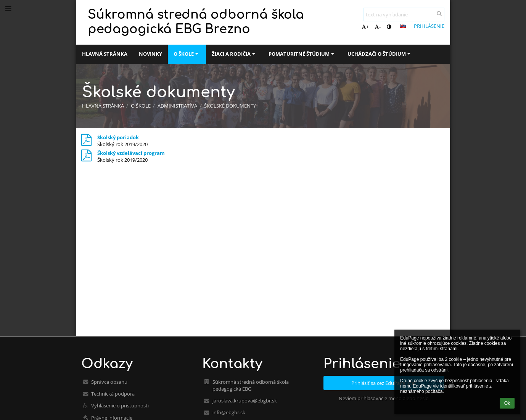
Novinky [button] (150, 54)
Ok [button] (507, 403)
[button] (403, 26)
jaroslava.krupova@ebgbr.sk (245, 401)
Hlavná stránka (103, 106)
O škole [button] (187, 54)
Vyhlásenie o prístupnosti (120, 406)
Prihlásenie (429, 26)
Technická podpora (113, 394)
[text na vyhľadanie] (404, 14)
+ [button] (365, 27)
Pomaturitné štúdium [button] (302, 54)
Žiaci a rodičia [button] (234, 54)
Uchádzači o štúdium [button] (380, 54)
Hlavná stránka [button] (105, 54)
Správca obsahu (109, 382)
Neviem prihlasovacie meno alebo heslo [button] (384, 398)
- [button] (378, 27)
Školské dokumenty (230, 106)
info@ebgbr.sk (229, 412)
